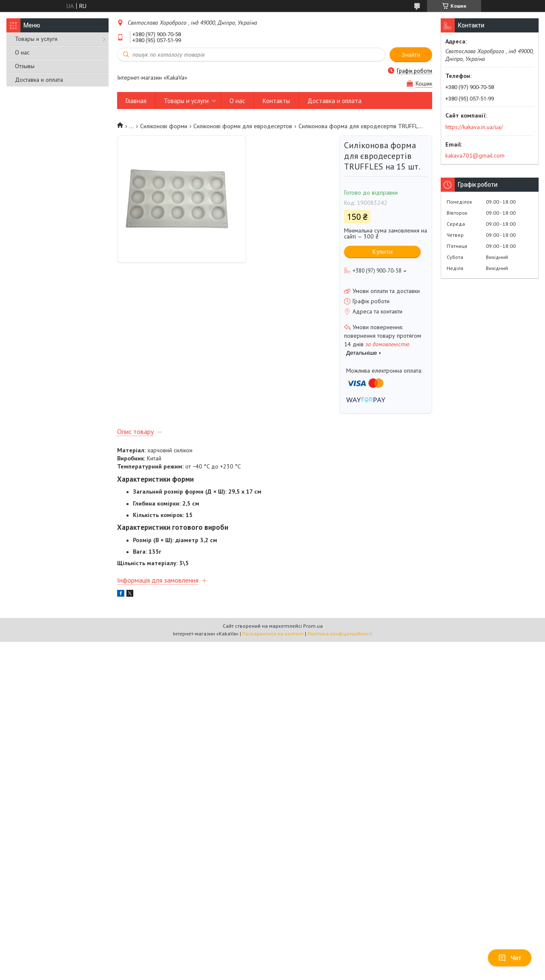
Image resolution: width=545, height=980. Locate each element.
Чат (510, 958)
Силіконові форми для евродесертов (243, 126)
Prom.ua (313, 626)
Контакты (276, 101)
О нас (22, 52)
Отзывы (25, 66)
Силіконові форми (164, 126)
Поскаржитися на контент (273, 634)
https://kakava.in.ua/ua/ (474, 127)
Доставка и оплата (39, 80)
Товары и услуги (36, 39)
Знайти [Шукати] (411, 55)
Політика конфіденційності (340, 634)
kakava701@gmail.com (475, 155)
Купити (383, 251)
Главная (136, 101)
